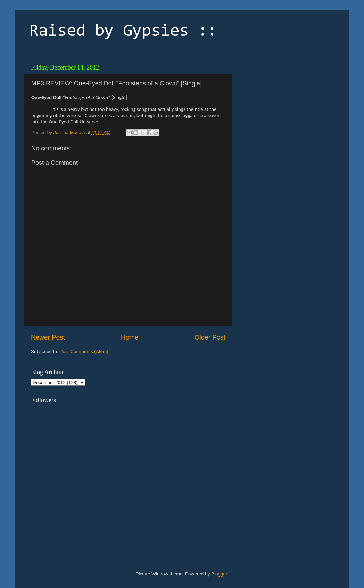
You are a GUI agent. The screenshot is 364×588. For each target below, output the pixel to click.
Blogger (219, 574)
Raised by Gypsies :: (123, 32)
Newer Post (48, 337)
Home (130, 337)
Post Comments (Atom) (84, 352)
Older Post (210, 337)
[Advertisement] (284, 104)
